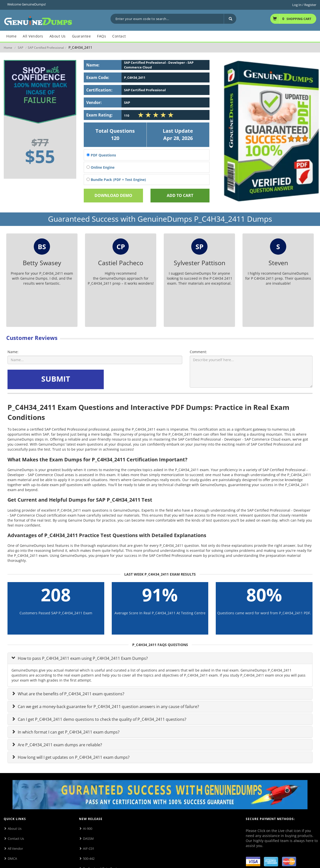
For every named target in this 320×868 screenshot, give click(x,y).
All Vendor (15, 849)
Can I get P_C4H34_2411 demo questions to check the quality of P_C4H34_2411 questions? (101, 719)
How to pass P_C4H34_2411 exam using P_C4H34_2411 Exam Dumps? (82, 658)
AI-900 (88, 829)
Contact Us (16, 839)
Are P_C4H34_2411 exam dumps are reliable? (59, 745)
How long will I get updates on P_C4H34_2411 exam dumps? (73, 757)
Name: (13, 352)
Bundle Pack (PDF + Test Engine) (116, 180)
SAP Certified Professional (46, 48)
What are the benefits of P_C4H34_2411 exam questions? (70, 694)
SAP (20, 48)
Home (8, 48)
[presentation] (143, 379)
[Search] (230, 19)
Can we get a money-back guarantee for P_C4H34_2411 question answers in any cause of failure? (108, 707)
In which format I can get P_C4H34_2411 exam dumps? (68, 732)
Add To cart (180, 195)
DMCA (12, 859)
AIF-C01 (89, 849)
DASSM (88, 839)
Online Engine (100, 167)
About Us (15, 829)
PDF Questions (101, 155)
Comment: (198, 352)
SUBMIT (56, 379)
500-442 (89, 859)
